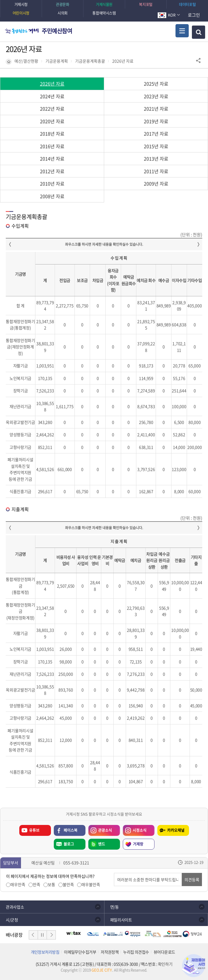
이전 (33, 935)
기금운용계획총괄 (90, 61)
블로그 (69, 844)
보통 (51, 885)
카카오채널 (176, 830)
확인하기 (165, 964)
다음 (51, 935)
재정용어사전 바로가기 (194, 966)
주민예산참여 (57, 31)
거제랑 (138, 844)
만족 (37, 885)
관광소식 (105, 830)
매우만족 (18, 885)
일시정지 (42, 935)
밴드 (102, 844)
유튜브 (34, 830)
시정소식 (140, 830)
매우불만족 (91, 885)
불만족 (68, 885)
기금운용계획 (57, 61)
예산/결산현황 (26, 61)
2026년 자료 (123, 61)
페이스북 (70, 830)
